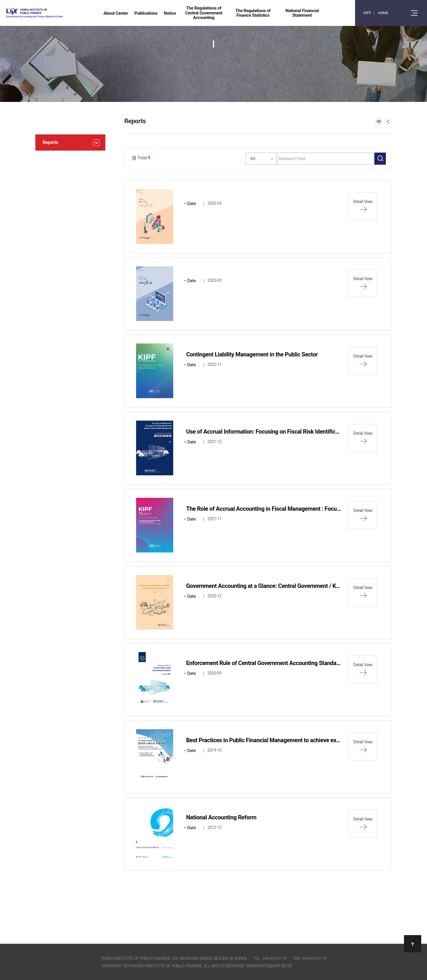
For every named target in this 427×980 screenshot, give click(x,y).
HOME (383, 13)
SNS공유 (388, 122)
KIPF (367, 13)
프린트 (379, 122)
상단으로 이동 (413, 944)
